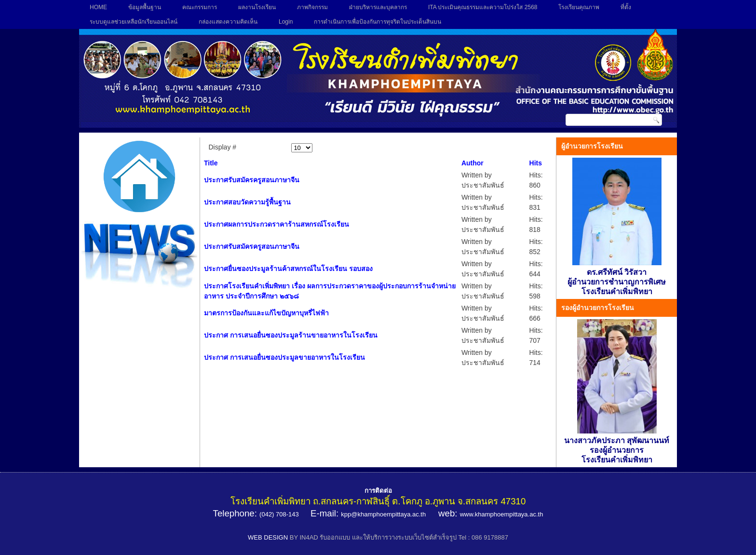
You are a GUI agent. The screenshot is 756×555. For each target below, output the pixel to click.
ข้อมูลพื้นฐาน (145, 7)
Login (286, 22)
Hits (536, 163)
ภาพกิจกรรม (312, 7)
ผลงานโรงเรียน (257, 7)
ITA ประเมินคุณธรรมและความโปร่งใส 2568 (483, 7)
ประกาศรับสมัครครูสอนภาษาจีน (252, 180)
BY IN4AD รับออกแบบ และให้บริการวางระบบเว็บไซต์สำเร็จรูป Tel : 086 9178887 (399, 537)
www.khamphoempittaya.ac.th (502, 514)
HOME (98, 7)
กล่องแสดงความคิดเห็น (228, 22)
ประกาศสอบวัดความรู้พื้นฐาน (247, 202)
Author (472, 163)
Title (211, 163)
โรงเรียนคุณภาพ (579, 7)
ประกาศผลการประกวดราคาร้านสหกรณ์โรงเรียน (277, 224)
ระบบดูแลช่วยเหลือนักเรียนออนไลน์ (134, 22)
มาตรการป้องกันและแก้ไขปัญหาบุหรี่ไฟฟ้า (266, 313)
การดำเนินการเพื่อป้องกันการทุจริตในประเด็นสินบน (378, 22)
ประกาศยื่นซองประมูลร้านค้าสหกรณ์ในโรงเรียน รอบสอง (288, 269)
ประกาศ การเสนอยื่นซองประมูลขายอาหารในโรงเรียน (284, 357)
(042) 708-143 (279, 514)
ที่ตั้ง (626, 7)
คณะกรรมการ (200, 7)
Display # (223, 147)
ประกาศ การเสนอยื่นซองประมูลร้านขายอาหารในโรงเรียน (291, 335)
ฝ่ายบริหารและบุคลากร (378, 7)
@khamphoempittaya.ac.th (388, 514)
